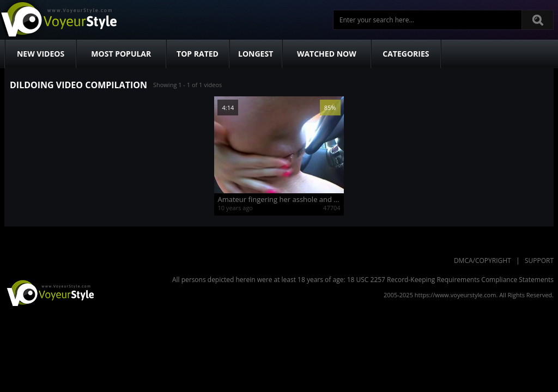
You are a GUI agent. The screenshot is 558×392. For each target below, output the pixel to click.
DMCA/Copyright (483, 261)
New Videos (41, 54)
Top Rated (198, 54)
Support (539, 261)
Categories (406, 54)
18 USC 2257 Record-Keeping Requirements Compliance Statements (450, 280)
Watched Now (327, 54)
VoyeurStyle (49, 292)
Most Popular (121, 54)
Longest (256, 54)
